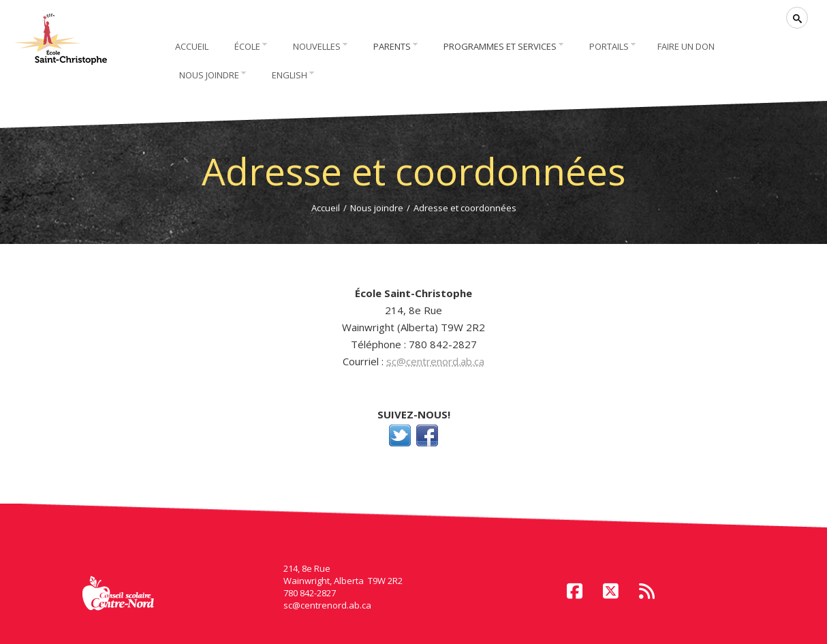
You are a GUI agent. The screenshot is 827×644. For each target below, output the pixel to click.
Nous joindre (377, 208)
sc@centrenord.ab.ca (435, 361)
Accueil (326, 208)
